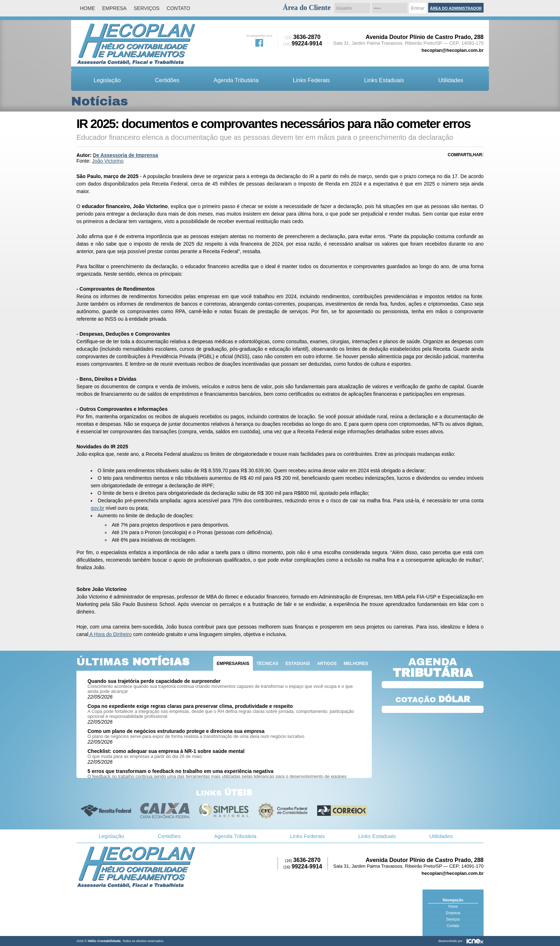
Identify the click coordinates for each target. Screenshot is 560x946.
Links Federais (311, 80)
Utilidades (451, 80)
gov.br (97, 508)
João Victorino (108, 161)
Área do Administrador (456, 8)
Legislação (107, 80)
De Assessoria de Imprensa (125, 155)
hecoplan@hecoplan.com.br (452, 50)
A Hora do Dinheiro (110, 634)
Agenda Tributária (236, 80)
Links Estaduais (384, 80)
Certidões (167, 80)
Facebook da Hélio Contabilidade (259, 42)
